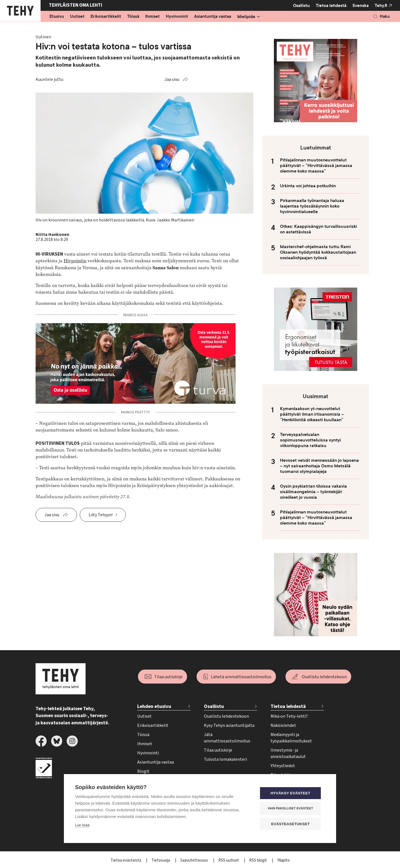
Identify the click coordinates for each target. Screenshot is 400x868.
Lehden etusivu (154, 706)
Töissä (133, 17)
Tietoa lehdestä (331, 5)
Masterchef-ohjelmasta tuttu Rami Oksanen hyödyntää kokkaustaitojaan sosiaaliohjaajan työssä (318, 252)
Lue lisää (82, 825)
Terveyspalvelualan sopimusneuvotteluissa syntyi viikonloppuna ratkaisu (310, 440)
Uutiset (77, 17)
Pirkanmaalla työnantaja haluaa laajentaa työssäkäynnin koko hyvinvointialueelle (312, 206)
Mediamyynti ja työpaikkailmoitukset (291, 738)
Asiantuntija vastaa (213, 17)
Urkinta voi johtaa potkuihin (308, 186)
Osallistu (301, 6)
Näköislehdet (283, 725)
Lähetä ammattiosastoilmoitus (241, 677)
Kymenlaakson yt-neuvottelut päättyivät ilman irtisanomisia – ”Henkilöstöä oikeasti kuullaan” (312, 414)
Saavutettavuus (195, 860)
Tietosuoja (161, 860)
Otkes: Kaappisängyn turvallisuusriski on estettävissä (318, 229)
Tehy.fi (381, 6)
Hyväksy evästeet (292, 793)
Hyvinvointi (177, 17)
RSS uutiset (229, 860)
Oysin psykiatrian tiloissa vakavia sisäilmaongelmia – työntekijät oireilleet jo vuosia (313, 492)
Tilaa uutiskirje (168, 677)
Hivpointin (75, 261)
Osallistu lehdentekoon (324, 677)
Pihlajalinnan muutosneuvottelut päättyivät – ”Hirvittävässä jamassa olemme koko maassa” (316, 166)
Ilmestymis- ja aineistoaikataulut (288, 753)
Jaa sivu (172, 79)
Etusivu (57, 17)
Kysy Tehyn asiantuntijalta (229, 725)
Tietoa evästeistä (126, 860)
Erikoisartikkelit (106, 17)
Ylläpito (283, 860)
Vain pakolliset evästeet (292, 809)
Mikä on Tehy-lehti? (289, 716)
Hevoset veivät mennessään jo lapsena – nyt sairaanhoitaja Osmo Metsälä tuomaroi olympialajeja (319, 466)
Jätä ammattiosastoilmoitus (227, 738)
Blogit (143, 771)
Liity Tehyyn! (101, 515)
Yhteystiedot (283, 766)
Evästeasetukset (292, 824)
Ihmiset (152, 17)
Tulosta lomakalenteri (225, 759)
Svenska (361, 6)
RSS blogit (258, 860)
